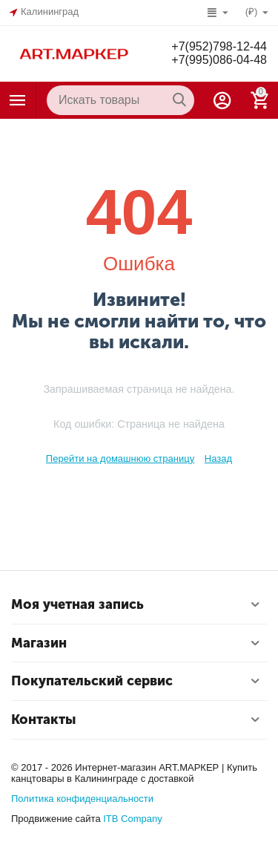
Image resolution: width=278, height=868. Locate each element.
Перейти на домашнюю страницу (120, 459)
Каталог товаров (18, 100)
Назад (218, 459)
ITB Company (133, 819)
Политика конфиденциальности (82, 799)
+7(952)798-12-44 (219, 46)
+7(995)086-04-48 (219, 60)
